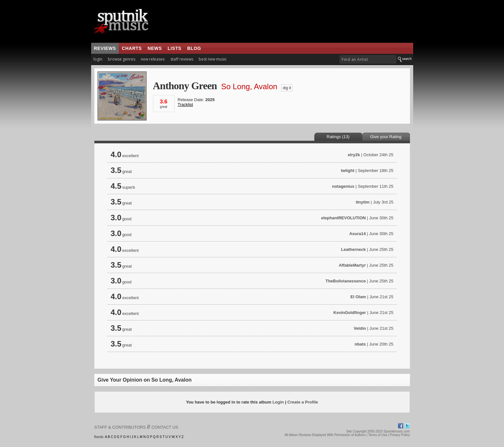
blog (194, 48)
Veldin (360, 328)
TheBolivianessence (346, 281)
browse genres (122, 59)
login (98, 59)
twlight (347, 171)
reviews (105, 48)
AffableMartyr (352, 265)
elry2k (354, 155)
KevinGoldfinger (350, 313)
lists (175, 48)
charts (132, 48)
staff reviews (182, 59)
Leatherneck (353, 249)
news (155, 48)
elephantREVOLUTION (343, 218)
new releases (153, 59)
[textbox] (368, 59)
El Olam (358, 297)
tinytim (363, 202)
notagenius (343, 186)
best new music (213, 59)
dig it (287, 88)
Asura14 (357, 234)
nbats (360, 344)
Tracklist (185, 105)
